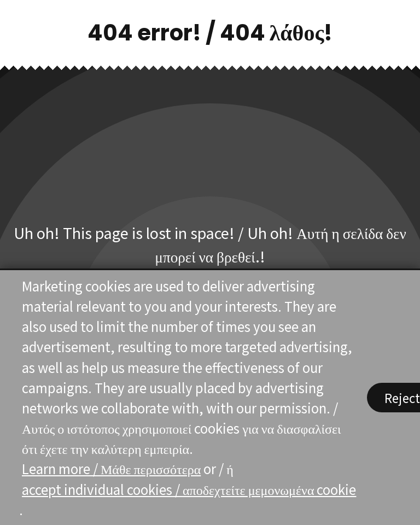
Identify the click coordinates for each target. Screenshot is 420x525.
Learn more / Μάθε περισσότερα (111, 469)
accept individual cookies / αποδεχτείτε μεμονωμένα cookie (189, 489)
